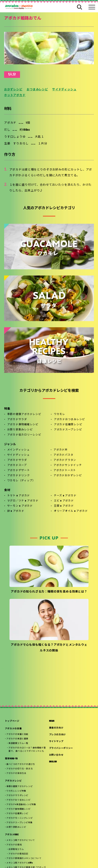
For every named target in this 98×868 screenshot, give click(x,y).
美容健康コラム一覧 (18, 743)
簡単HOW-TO (11, 759)
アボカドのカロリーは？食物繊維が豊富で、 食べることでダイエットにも (27, 750)
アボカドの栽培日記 (18, 854)
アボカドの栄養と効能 (17, 734)
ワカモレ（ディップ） (21, 481)
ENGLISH (53, 762)
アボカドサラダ (17, 420)
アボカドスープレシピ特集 (19, 823)
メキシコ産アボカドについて (21, 840)
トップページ (12, 721)
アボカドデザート (19, 470)
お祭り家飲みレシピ (20, 430)
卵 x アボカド (16, 511)
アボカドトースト (65, 470)
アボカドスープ (17, 465)
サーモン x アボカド (20, 506)
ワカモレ (60, 414)
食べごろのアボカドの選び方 (21, 764)
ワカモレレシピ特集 (16, 791)
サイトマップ (56, 742)
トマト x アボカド (19, 496)
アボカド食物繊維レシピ (23, 425)
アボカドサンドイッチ (68, 465)
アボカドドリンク (19, 476)
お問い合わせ (56, 755)
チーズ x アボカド (65, 496)
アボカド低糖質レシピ (68, 425)
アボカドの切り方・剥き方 (19, 769)
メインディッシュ (18, 450)
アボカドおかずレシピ (68, 476)
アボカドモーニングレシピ (19, 818)
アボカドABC (12, 835)
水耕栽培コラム (16, 849)
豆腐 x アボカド (64, 506)
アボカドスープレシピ (68, 430)
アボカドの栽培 (14, 845)
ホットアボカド (15, 95)
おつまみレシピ (37, 90)
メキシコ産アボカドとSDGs (19, 863)
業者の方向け (56, 728)
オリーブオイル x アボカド (71, 511)
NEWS (52, 721)
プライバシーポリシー (61, 748)
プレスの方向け (58, 735)
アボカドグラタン (65, 460)
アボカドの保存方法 (16, 773)
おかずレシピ (13, 90)
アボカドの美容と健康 (17, 739)
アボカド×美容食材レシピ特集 (21, 805)
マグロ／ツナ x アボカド (23, 501)
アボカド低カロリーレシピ (24, 435)
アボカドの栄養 (13, 729)
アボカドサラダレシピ (17, 796)
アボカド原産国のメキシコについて (24, 858)
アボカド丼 (61, 450)
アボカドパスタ (63, 455)
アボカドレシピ (13, 781)
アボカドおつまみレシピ (69, 420)
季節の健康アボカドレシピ (24, 414)
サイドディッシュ (64, 90)
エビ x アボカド (64, 501)
